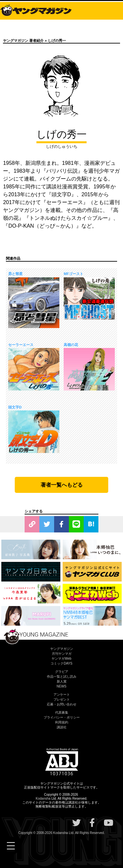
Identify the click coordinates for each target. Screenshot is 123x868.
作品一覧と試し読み (62, 677)
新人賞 (62, 681)
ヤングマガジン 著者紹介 (23, 41)
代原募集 (62, 712)
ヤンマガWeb (61, 659)
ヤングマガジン (62, 649)
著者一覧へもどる (62, 485)
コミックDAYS (61, 663)
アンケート (62, 694)
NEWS (62, 686)
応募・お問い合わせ (62, 704)
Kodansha (43, 799)
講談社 (62, 727)
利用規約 (62, 722)
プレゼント (62, 699)
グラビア (62, 672)
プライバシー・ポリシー (62, 717)
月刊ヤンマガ (62, 654)
